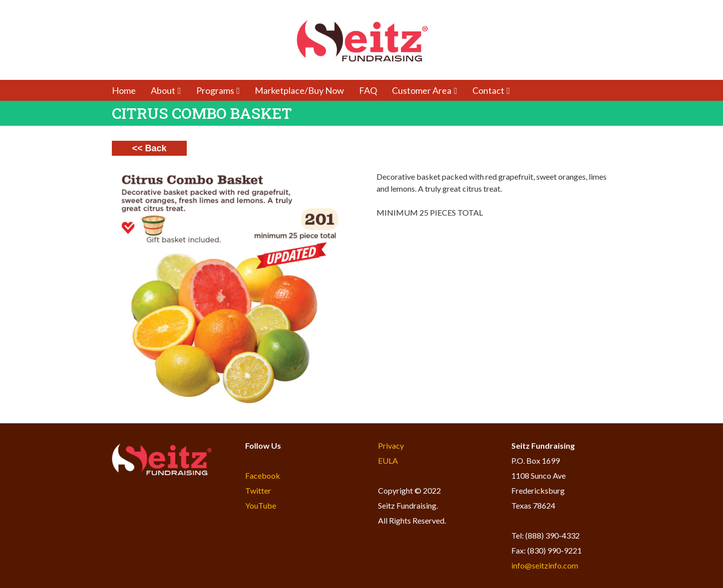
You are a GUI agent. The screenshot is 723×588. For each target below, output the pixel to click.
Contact (491, 90)
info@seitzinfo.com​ (545, 565)
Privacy (391, 445)
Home (124, 90)
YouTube (261, 505)
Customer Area (425, 90)
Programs (218, 90)
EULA (388, 460)
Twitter (258, 490)
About (166, 90)
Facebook (263, 475)
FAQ (368, 90)
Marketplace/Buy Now (299, 90)
